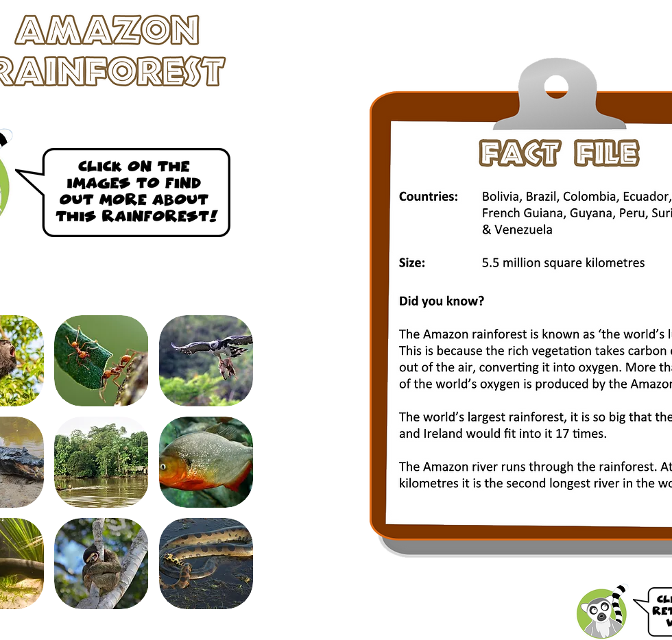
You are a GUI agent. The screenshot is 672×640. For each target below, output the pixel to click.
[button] (101, 361)
